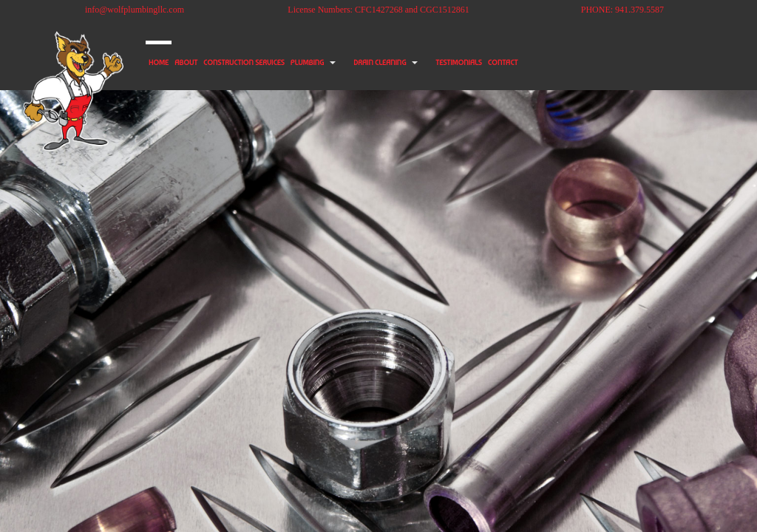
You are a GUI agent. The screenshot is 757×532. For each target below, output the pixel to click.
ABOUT (210, 63)
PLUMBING (376, 63)
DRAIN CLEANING (464, 63)
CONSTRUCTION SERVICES (291, 63)
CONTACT (622, 63)
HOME (167, 63)
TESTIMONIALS (559, 63)
